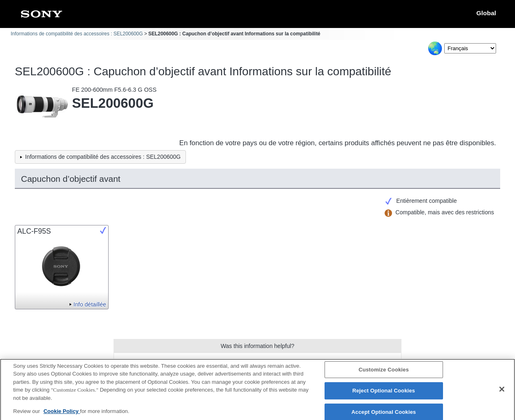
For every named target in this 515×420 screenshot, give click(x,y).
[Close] (502, 392)
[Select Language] (470, 48)
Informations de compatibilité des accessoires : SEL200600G (77, 34)
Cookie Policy (62, 415)
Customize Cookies (384, 373)
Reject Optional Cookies (384, 394)
